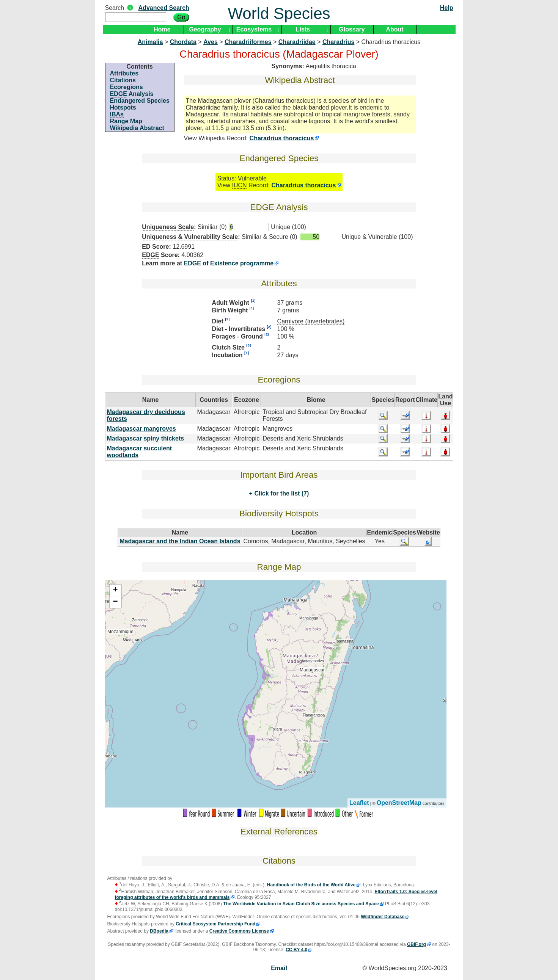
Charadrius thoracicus (282, 138)
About (395, 29)
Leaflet (359, 803)
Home (162, 29)
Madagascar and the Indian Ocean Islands (180, 541)
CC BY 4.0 (296, 950)
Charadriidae (297, 42)
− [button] (115, 602)
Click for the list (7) (281, 493)
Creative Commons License (239, 931)
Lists (303, 29)
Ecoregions (127, 87)
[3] (248, 345)
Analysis (132, 94)
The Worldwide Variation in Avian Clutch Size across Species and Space (301, 904)
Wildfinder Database (383, 917)
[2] (227, 319)
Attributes (124, 73)
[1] (253, 300)
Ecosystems (254, 29)
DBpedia (159, 931)
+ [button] (115, 590)
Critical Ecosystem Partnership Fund (215, 924)
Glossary (352, 29)
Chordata (183, 42)
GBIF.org (417, 944)
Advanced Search (164, 8)
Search (115, 8)
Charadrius (338, 42)
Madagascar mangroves (141, 429)
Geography (205, 29)
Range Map (126, 121)
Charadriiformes (248, 42)
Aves (211, 42)
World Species (279, 13)
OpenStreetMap (399, 803)
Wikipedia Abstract (137, 128)
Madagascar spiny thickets (146, 438)
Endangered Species (140, 101)
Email (279, 968)
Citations (123, 80)
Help (447, 8)
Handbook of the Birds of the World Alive (311, 885)
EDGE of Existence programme (229, 263)
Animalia (150, 42)
